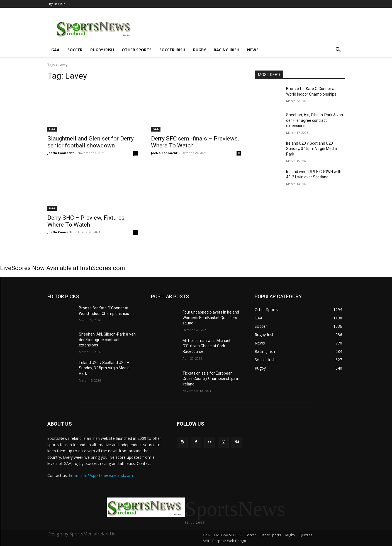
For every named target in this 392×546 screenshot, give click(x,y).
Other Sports (137, 50)
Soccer (75, 50)
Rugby (199, 50)
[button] (338, 50)
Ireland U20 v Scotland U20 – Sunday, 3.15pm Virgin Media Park (311, 149)
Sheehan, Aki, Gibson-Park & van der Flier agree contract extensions (315, 120)
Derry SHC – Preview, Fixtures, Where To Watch (87, 221)
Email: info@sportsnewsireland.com (101, 475)
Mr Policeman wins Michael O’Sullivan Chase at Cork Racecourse (206, 346)
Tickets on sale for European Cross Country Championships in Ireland (211, 379)
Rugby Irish (102, 50)
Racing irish (227, 50)
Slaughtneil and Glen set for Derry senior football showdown (91, 142)
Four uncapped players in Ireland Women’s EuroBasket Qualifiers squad (211, 318)
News (253, 50)
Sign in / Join (56, 4)
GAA (55, 50)
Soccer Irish (172, 50)
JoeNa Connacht (61, 153)
